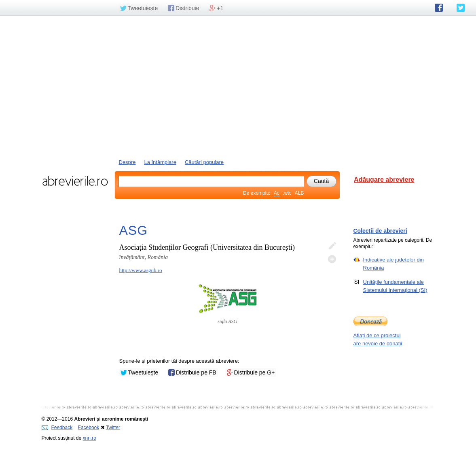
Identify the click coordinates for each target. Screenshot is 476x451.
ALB (299, 193)
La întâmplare (160, 162)
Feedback (57, 428)
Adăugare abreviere (384, 180)
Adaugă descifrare (332, 259)
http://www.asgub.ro (141, 270)
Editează (332, 246)
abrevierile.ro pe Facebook (439, 8)
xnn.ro (90, 438)
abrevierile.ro (75, 181)
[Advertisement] (238, 86)
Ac (277, 193)
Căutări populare (204, 162)
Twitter (113, 428)
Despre (127, 162)
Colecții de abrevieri (380, 231)
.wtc (287, 193)
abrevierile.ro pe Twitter (461, 8)
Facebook (89, 428)
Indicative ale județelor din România (393, 264)
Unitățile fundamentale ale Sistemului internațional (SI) (395, 286)
